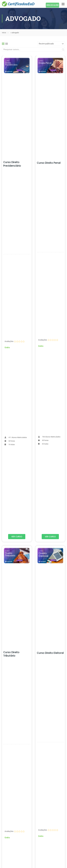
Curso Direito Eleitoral (50, 653)
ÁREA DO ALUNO (52, 5)
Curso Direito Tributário (11, 654)
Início (4, 33)
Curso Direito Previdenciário (12, 164)
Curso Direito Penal (49, 163)
